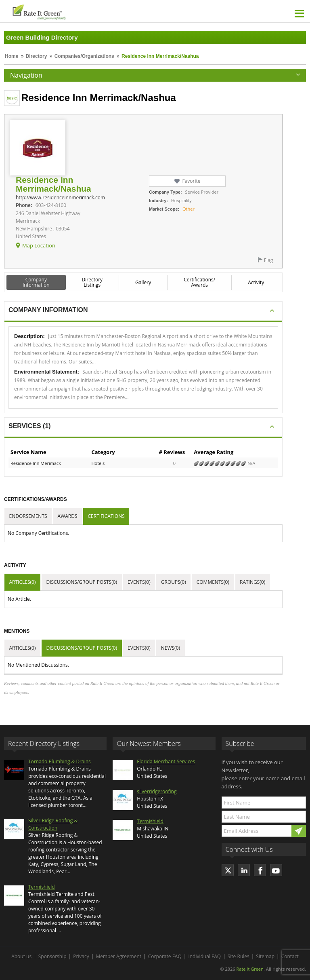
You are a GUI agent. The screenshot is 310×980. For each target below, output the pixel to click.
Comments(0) (213, 582)
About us (21, 956)
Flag (268, 260)
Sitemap (265, 956)
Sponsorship (52, 956)
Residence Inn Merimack (36, 463)
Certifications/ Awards (199, 282)
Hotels (98, 463)
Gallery (143, 282)
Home (12, 56)
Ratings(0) (252, 582)
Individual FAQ (204, 956)
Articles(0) (23, 582)
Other (189, 209)
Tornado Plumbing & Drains (60, 761)
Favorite (191, 181)
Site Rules (239, 956)
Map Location (39, 245)
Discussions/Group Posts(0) (82, 582)
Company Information (36, 282)
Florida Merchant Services (166, 761)
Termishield (42, 887)
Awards (68, 516)
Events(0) (139, 582)
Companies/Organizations (84, 56)
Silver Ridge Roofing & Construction (53, 824)
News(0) (171, 648)
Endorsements (28, 516)
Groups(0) (174, 582)
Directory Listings (92, 282)
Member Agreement (118, 956)
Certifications (106, 516)
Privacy (81, 956)
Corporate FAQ (165, 956)
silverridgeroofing (157, 791)
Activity (256, 282)
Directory (37, 56)
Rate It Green (250, 969)
